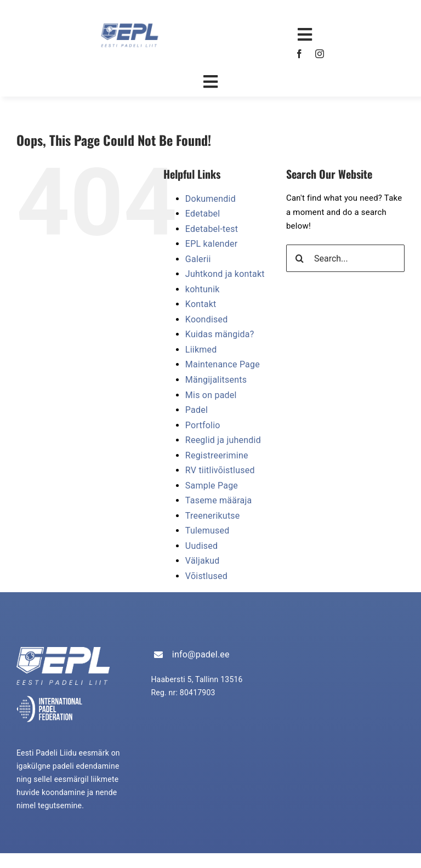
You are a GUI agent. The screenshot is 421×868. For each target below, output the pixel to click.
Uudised (201, 546)
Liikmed (201, 350)
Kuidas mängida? (220, 334)
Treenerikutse (213, 516)
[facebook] (299, 54)
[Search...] (345, 258)
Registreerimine (217, 455)
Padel (197, 410)
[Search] (300, 258)
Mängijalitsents (216, 380)
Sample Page (212, 486)
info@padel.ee (201, 654)
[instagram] (320, 54)
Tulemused (207, 531)
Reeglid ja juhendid (223, 440)
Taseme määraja (219, 500)
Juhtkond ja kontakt (225, 274)
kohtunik (203, 289)
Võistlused (206, 576)
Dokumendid (210, 199)
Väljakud (203, 561)
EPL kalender (211, 244)
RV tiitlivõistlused (220, 470)
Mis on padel (211, 395)
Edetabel (203, 214)
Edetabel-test (212, 229)
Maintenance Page (223, 364)
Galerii (198, 259)
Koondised (207, 319)
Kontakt (201, 304)
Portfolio (203, 425)
